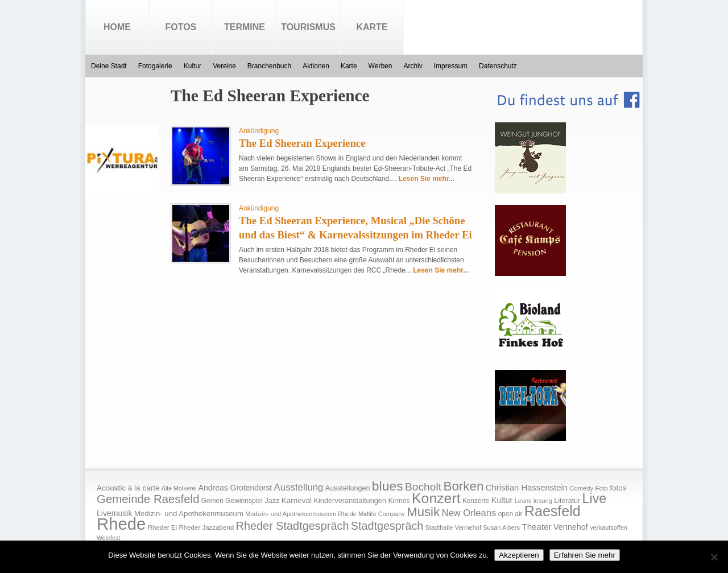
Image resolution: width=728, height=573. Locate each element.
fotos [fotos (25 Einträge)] (618, 488)
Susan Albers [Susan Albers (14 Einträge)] (501, 527)
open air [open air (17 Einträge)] (510, 514)
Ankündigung (259, 131)
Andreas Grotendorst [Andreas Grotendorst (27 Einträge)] (235, 488)
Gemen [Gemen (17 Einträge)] (212, 501)
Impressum (451, 66)
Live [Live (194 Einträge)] (595, 498)
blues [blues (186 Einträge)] (388, 486)
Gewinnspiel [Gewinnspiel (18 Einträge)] (244, 501)
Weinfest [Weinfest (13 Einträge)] (108, 538)
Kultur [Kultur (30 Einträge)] (502, 500)
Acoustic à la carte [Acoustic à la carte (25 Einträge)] (128, 488)
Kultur (193, 66)
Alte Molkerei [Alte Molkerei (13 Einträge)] (179, 488)
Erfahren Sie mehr (585, 555)
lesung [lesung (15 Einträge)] (543, 501)
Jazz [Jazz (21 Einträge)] (272, 500)
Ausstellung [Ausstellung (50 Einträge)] (299, 487)
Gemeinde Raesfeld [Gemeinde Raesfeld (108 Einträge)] (148, 499)
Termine (245, 27)
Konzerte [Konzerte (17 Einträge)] (476, 501)
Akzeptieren (519, 555)
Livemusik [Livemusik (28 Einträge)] (115, 513)
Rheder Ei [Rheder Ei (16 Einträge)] (162, 527)
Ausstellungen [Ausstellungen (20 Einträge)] (348, 488)
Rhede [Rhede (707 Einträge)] (121, 524)
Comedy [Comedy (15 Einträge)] (581, 488)
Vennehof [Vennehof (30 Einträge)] (571, 527)
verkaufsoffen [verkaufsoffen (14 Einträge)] (609, 527)
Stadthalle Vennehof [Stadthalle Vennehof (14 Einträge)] (453, 527)
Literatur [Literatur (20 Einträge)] (567, 501)
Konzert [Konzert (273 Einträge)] (436, 498)
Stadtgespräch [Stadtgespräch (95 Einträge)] (387, 526)
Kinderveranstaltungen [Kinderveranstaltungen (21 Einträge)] (350, 500)
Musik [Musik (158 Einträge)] (423, 512)
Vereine (224, 66)
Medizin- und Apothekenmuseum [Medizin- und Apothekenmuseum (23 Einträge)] (189, 514)
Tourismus (308, 27)
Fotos (181, 27)
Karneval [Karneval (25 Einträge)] (297, 500)
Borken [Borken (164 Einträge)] (463, 486)
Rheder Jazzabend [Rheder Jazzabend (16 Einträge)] (206, 527)
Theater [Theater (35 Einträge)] (536, 527)
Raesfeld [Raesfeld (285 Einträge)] (553, 511)
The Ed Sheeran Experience (302, 143)
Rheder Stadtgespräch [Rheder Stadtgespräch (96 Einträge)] (293, 526)
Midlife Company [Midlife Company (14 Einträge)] (382, 514)
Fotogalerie (155, 66)
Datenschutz (498, 66)
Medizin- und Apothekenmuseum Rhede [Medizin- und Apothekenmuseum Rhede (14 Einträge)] (301, 514)
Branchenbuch (269, 66)
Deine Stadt (109, 66)
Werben (380, 66)
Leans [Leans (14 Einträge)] (523, 501)
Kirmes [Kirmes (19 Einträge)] (399, 501)
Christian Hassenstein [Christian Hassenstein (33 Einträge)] (527, 488)
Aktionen (316, 66)
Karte (372, 27)
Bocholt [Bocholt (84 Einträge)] (423, 487)
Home (117, 27)
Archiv (413, 66)
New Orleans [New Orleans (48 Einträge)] (469, 513)
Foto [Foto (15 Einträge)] (601, 488)
